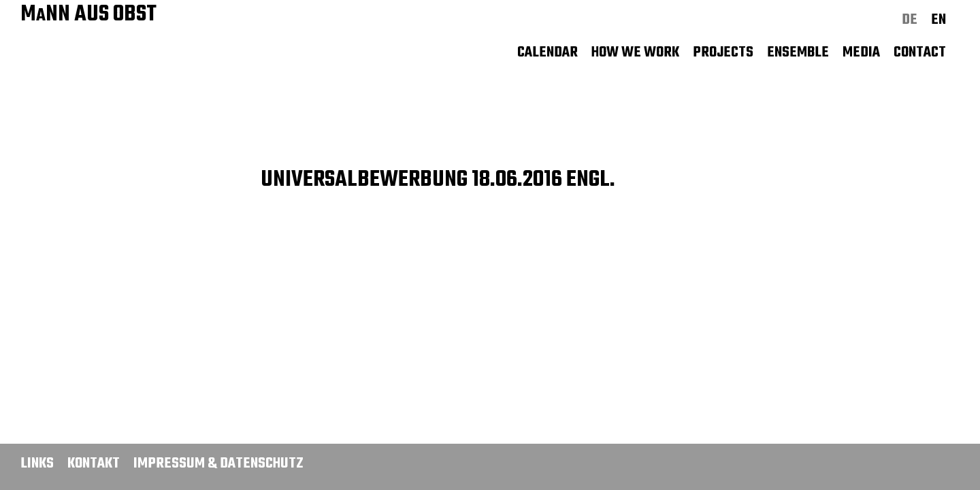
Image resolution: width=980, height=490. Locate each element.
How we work (635, 52)
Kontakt (94, 463)
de (910, 20)
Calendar (548, 52)
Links (37, 463)
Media (861, 52)
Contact (920, 52)
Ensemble (798, 52)
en (938, 20)
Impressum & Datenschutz (218, 463)
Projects (723, 52)
